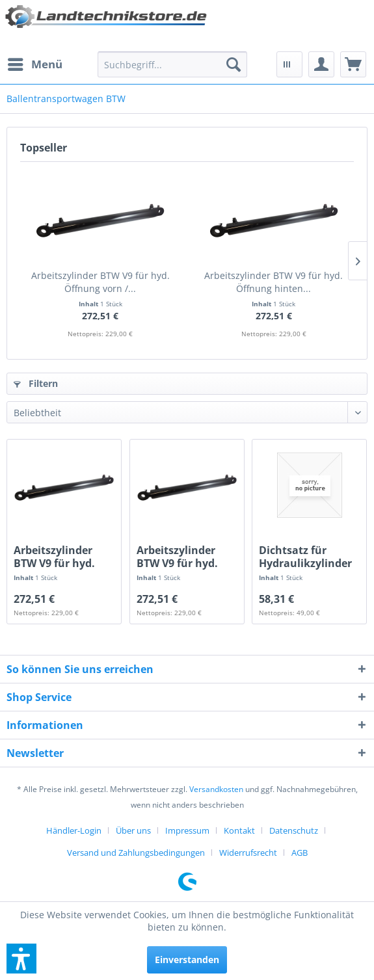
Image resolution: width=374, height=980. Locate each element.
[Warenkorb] (353, 64)
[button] (21, 959)
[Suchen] (234, 64)
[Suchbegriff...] (172, 64)
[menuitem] (34, 64)
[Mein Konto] (321, 64)
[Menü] (34, 64)
